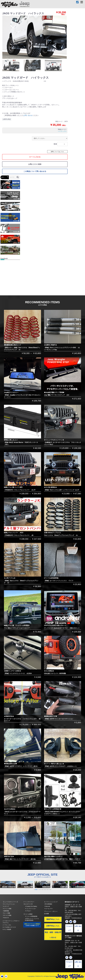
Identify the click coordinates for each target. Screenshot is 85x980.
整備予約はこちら (53, 919)
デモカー (28, 911)
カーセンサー (49, 909)
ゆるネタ (6, 918)
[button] (34, 890)
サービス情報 (7, 915)
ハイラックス (62, 131)
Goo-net (47, 906)
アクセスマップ (69, 928)
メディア (6, 906)
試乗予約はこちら (53, 926)
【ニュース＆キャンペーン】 (10, 902)
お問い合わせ (28, 115)
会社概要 (47, 914)
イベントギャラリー (29, 902)
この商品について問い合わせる (35, 171)
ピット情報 (7, 913)
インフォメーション (9, 904)
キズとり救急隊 (7, 929)
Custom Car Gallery (31, 906)
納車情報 (6, 911)
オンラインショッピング (51, 902)
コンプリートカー (31, 909)
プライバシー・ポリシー (51, 911)
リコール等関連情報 (31, 916)
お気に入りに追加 (35, 164)
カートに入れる (35, 157)
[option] (35, 37)
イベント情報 (7, 909)
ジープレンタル (7, 925)
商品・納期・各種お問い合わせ (53, 935)
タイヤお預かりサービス (9, 927)
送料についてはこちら (57, 152)
